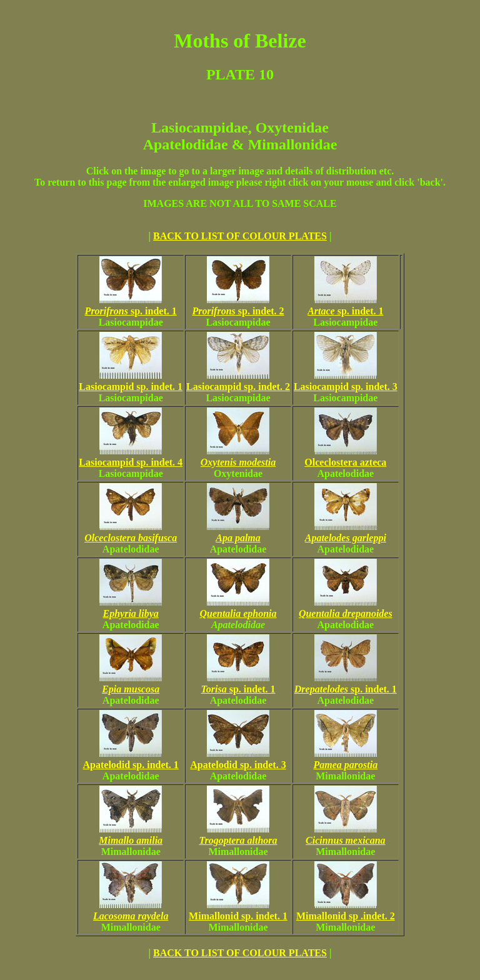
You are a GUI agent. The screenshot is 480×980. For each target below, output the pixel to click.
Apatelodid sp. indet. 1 (131, 759)
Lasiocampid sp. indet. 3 (346, 381)
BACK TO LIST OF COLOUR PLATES (240, 236)
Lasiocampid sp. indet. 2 (238, 381)
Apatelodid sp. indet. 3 (238, 759)
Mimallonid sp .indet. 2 (346, 910)
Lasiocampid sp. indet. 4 (131, 457)
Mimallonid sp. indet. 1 (238, 910)
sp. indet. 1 (131, 305)
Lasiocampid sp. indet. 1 (131, 381)
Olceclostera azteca (345, 457)
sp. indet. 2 (238, 305)
